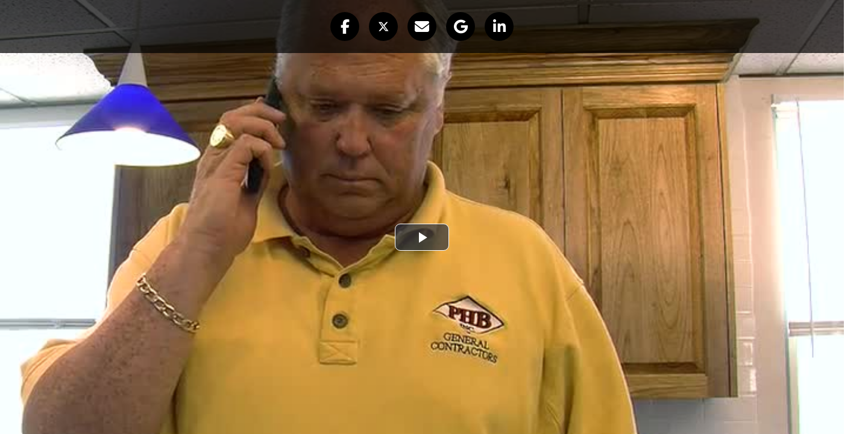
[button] (345, 27)
